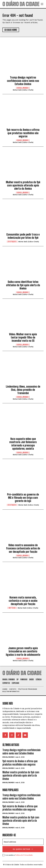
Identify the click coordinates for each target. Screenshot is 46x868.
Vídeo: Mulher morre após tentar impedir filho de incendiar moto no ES (23, 338)
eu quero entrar (23, 849)
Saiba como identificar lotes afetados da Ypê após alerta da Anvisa (23, 285)
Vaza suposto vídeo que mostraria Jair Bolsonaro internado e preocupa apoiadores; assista (23, 444)
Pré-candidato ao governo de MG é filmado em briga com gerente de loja (23, 498)
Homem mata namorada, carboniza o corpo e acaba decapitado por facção (23, 601)
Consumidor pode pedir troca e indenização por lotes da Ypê (23, 236)
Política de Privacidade (24, 855)
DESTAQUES (12, 242)
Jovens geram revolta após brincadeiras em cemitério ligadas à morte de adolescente (23, 651)
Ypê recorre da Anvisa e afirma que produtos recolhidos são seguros (23, 133)
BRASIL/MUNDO (23, 88)
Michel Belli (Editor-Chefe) (23, 90)
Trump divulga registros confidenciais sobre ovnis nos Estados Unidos (23, 81)
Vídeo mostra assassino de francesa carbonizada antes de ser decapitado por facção (23, 548)
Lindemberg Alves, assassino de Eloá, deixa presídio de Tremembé (23, 390)
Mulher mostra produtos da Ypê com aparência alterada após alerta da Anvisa (23, 185)
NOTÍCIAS (12, 608)
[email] (23, 842)
